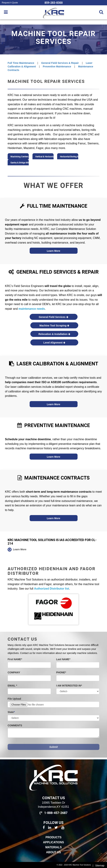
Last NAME (63, 659)
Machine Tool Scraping (54, 326)
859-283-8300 (54, 3)
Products (54, 837)
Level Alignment (54, 343)
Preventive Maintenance (57, 66)
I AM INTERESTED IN (69, 686)
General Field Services (53, 317)
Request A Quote (10, 3)
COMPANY (14, 672)
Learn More (53, 251)
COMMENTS (15, 725)
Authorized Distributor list (52, 589)
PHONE (61, 672)
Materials (53, 847)
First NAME (15, 659)
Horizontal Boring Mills (69, 157)
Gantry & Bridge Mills (20, 163)
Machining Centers (19, 157)
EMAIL (12, 686)
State (11, 712)
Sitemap (100, 866)
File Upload (14, 699)
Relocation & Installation (54, 334)
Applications (54, 842)
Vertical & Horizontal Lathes (44, 157)
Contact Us (54, 798)
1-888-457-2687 (53, 813)
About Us (54, 852)
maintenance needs (32, 309)
